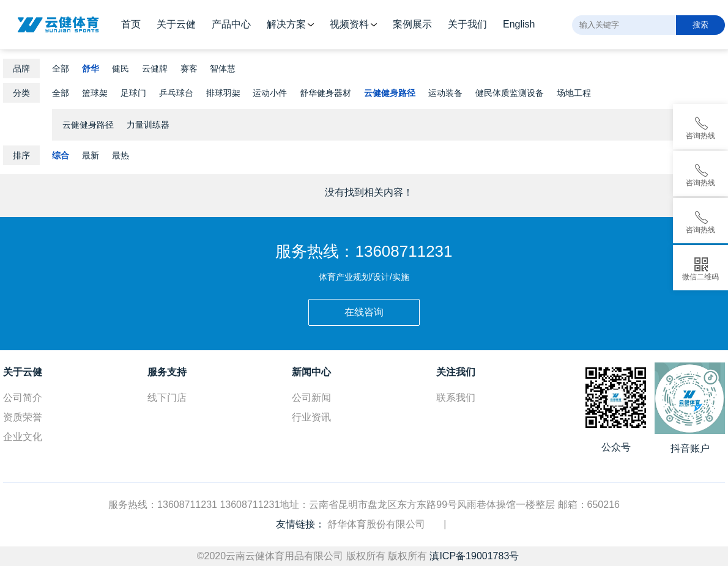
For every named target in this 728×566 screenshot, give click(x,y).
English (519, 24)
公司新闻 (311, 398)
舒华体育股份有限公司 (376, 524)
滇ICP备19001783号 (474, 556)
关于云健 (176, 24)
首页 (131, 24)
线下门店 (167, 398)
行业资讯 (311, 417)
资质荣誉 (23, 417)
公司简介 (23, 398)
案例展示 (412, 24)
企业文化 (23, 437)
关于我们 (467, 24)
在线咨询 (364, 312)
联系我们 (456, 398)
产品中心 (231, 24)
